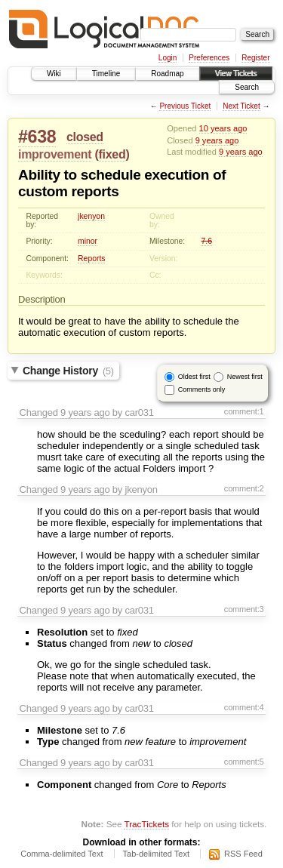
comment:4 (244, 707)
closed (85, 137)
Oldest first (194, 377)
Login (168, 58)
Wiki (54, 74)
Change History (68, 371)
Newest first (245, 377)
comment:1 (244, 411)
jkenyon (91, 216)
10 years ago (223, 128)
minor (88, 241)
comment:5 (244, 762)
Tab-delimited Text (156, 854)
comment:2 (244, 488)
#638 (37, 137)
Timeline (106, 74)
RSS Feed (243, 854)
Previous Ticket (185, 106)
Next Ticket (241, 106)
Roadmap (167, 74)
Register (255, 58)
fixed (112, 154)
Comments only (202, 389)
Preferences (209, 58)
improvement (55, 154)
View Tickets (236, 74)
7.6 (207, 241)
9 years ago (217, 140)
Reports (91, 259)
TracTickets (146, 824)
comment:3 (244, 609)
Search (247, 87)
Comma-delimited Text (62, 854)
